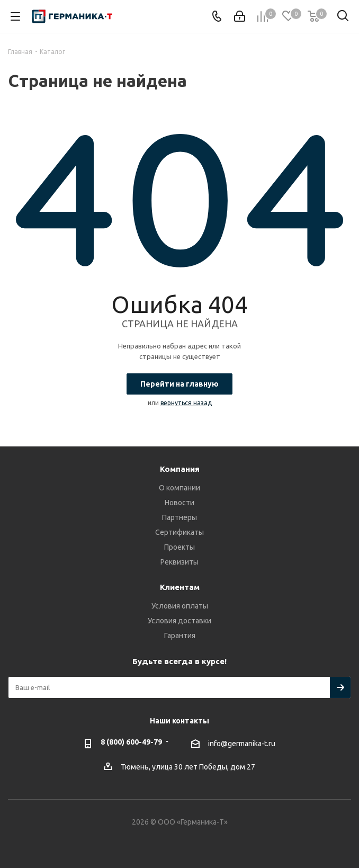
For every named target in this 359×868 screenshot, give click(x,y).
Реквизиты (179, 562)
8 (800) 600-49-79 (131, 742)
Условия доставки (179, 621)
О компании (179, 488)
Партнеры (179, 517)
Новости (179, 503)
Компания (180, 469)
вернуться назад (186, 403)
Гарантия (180, 636)
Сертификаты (179, 532)
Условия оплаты (180, 606)
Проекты (179, 547)
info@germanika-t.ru (242, 744)
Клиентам (180, 587)
